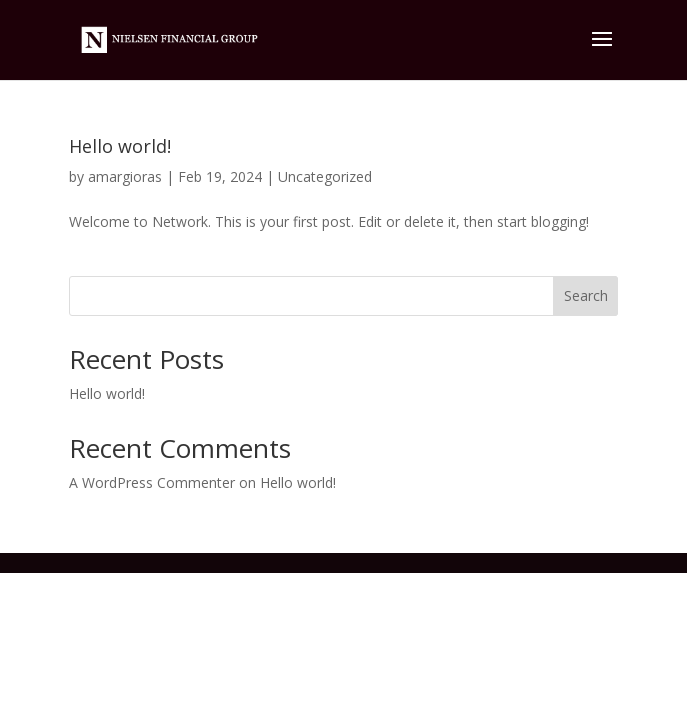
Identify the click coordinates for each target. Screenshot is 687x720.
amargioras (125, 176)
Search (586, 295)
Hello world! (120, 146)
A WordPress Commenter (152, 482)
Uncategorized (325, 176)
